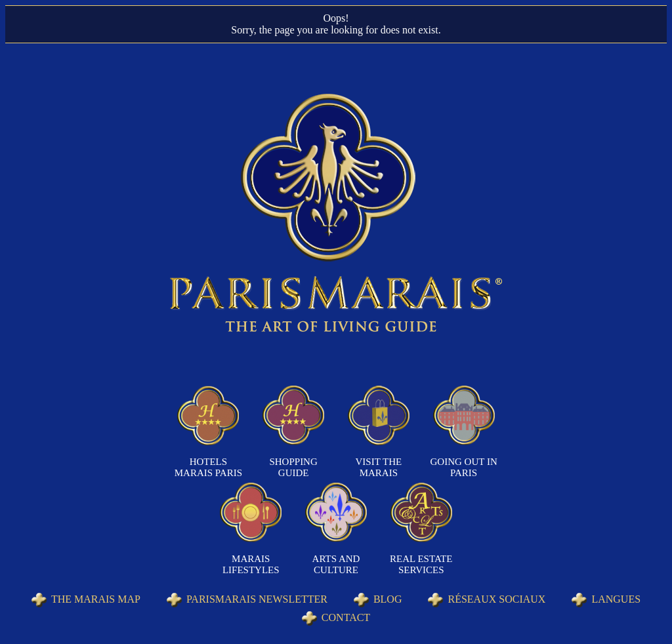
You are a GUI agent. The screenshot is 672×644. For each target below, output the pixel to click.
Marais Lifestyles (251, 564)
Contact (346, 617)
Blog (388, 599)
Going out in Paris (464, 467)
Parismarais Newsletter (257, 599)
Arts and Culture (336, 564)
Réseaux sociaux (496, 599)
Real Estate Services (421, 564)
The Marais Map (96, 599)
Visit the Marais (379, 467)
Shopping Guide (293, 467)
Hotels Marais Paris (208, 467)
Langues (616, 599)
